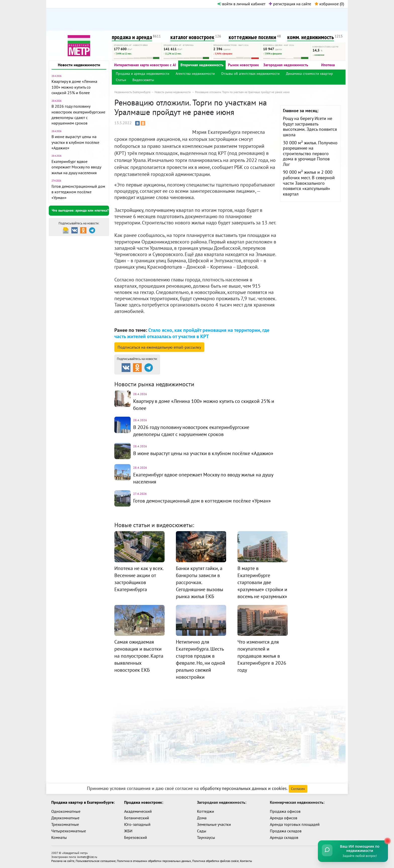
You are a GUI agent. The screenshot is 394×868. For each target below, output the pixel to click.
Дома (202, 818)
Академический (138, 811)
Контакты (246, 861)
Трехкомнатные (65, 824)
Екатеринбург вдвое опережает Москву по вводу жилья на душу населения (76, 167)
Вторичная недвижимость (202, 65)
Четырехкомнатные (69, 831)
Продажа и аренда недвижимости (143, 74)
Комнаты (59, 837)
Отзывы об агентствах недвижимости (250, 74)
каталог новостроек (192, 37)
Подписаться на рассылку (159, 347)
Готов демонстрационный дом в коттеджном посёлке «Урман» (78, 192)
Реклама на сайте (63, 861)
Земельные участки (214, 824)
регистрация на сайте (290, 4)
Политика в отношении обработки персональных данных (154, 861)
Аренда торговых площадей (295, 824)
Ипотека (328, 65)
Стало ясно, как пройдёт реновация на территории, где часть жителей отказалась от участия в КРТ (192, 333)
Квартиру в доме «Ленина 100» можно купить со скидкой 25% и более (74, 87)
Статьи (121, 80)
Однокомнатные (66, 811)
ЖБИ (128, 831)
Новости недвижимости (79, 65)
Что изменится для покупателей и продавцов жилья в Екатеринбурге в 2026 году (262, 656)
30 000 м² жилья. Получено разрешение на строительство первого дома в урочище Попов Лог (310, 153)
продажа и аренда (132, 37)
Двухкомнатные (65, 818)
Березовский (136, 837)
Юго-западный (137, 824)
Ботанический (137, 818)
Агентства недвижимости (195, 74)
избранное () (329, 4)
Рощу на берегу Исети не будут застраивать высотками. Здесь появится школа (310, 127)
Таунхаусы (206, 837)
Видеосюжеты (143, 80)
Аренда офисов (284, 818)
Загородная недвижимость (286, 65)
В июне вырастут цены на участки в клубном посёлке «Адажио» (75, 142)
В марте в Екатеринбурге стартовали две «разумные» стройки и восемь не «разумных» (262, 582)
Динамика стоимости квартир (309, 74)
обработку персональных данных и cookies (243, 788)
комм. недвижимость (311, 37)
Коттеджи (206, 811)
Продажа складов (286, 831)
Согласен (298, 789)
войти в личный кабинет (241, 4)
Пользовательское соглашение (96, 861)
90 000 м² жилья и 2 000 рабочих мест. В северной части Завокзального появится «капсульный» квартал (309, 183)
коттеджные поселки (252, 37)
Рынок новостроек (243, 65)
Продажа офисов (285, 811)
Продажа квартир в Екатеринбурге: (83, 802)
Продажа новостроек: (144, 802)
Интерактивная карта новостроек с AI (145, 65)
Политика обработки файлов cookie (215, 861)
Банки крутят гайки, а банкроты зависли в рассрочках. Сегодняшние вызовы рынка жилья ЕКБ (200, 582)
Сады (202, 831)
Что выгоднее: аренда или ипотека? (80, 210)
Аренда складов (284, 837)
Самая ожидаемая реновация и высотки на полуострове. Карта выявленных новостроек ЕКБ (139, 656)
